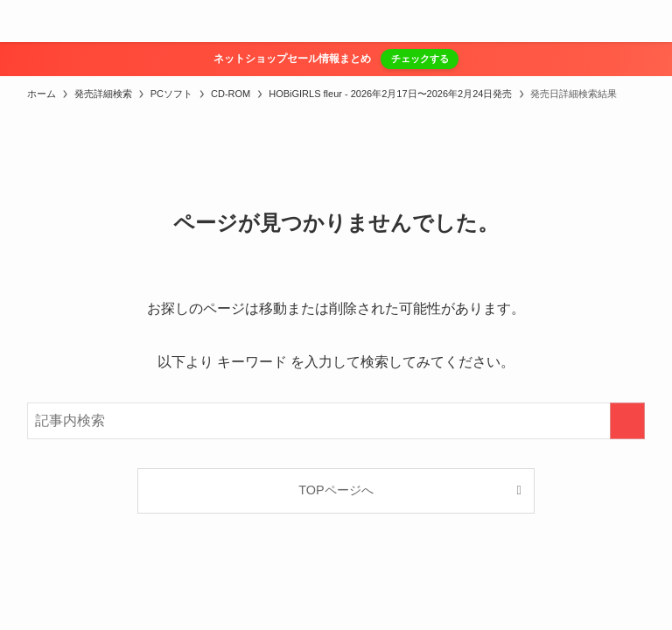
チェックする (420, 59)
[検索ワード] (336, 421)
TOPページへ (336, 490)
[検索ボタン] (651, 21)
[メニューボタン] (21, 21)
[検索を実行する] (627, 421)
